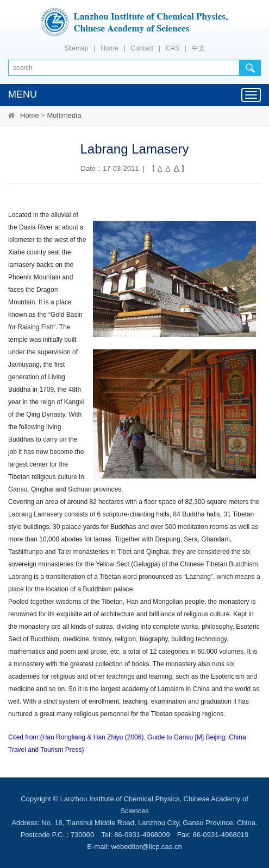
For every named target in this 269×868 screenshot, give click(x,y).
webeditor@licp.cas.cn (146, 847)
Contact (142, 48)
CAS (173, 48)
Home (109, 48)
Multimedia (64, 115)
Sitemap (76, 48)
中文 (198, 48)
